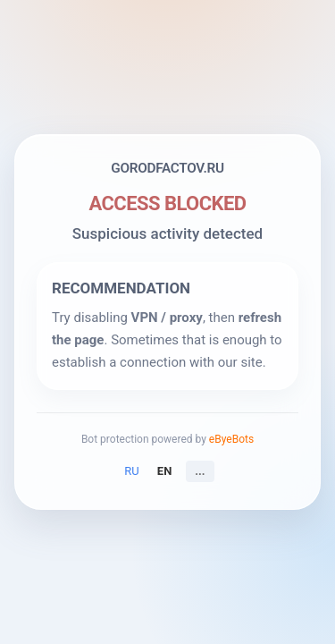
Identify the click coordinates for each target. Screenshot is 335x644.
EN (165, 471)
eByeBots (231, 439)
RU (131, 471)
